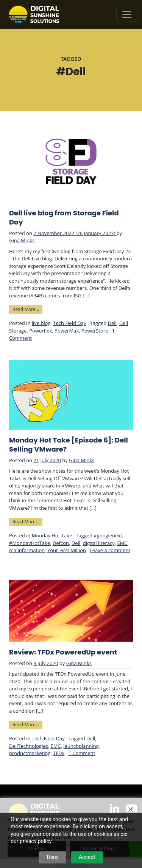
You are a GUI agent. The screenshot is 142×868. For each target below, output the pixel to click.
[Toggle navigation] (127, 14)
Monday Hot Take (52, 535)
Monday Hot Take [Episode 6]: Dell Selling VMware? (69, 445)
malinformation (27, 550)
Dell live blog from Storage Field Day (64, 218)
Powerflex (41, 331)
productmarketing (30, 753)
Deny (52, 857)
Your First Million (67, 550)
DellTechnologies (29, 746)
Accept (87, 857)
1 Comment (82, 753)
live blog (41, 323)
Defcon (61, 543)
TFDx (59, 753)
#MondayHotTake (30, 543)
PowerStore (95, 331)
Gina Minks (22, 240)
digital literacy (99, 543)
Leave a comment (110, 550)
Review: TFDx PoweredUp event (63, 652)
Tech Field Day (69, 323)
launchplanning (81, 746)
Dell (112, 323)
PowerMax (67, 331)
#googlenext (108, 535)
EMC (122, 543)
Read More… (27, 309)
